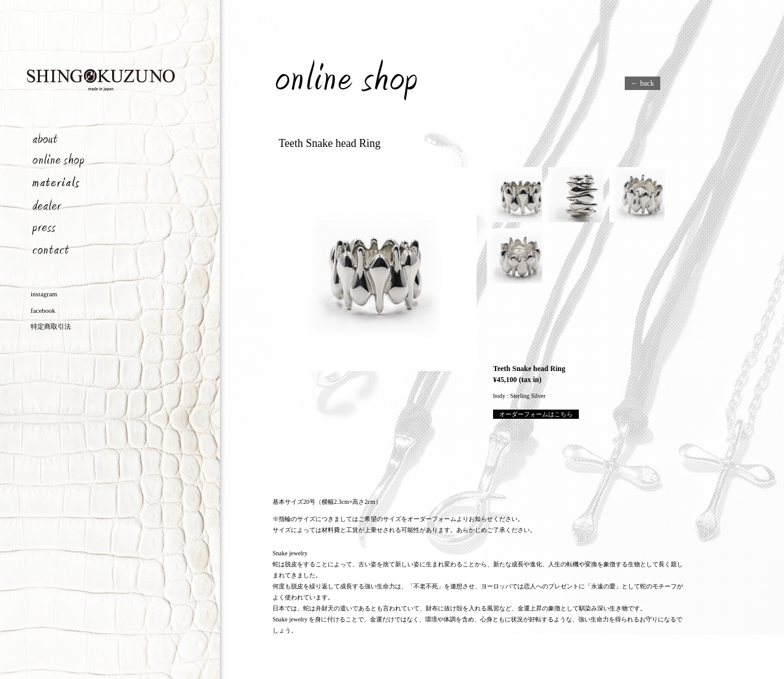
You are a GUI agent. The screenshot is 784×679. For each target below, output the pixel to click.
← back (643, 83)
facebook (43, 310)
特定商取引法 (51, 326)
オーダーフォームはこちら (536, 414)
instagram (44, 294)
